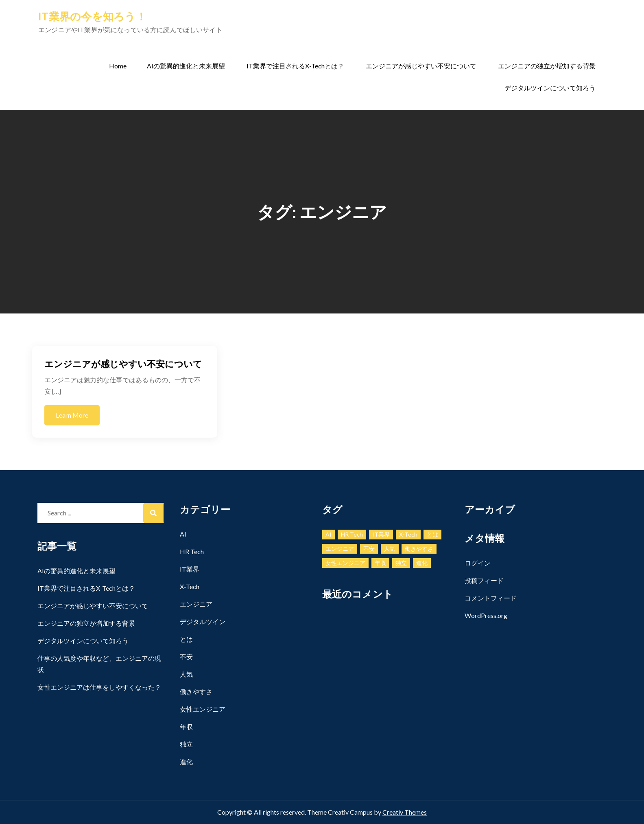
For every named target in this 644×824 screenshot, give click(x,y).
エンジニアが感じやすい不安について (421, 66)
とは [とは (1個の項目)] (432, 534)
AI (183, 534)
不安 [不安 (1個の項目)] (369, 549)
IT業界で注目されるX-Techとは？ (295, 66)
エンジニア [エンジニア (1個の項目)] (340, 549)
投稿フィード (484, 580)
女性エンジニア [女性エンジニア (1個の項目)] (345, 563)
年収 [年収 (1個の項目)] (380, 563)
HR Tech (192, 551)
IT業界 (190, 569)
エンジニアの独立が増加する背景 (547, 66)
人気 (186, 674)
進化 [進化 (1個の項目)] (422, 563)
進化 (186, 762)
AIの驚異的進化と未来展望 (186, 66)
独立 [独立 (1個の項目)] (401, 563)
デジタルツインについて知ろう (550, 88)
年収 (186, 726)
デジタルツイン (203, 621)
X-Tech (190, 586)
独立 (186, 744)
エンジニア (196, 604)
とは (186, 639)
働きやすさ (196, 691)
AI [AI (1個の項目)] (329, 534)
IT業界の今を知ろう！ (92, 16)
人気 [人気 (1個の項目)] (390, 549)
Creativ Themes (405, 812)
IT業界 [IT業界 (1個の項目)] (381, 534)
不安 (186, 656)
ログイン (478, 563)
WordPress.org (486, 615)
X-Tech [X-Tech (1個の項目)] (408, 534)
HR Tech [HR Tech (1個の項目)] (352, 534)
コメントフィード (491, 598)
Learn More (72, 415)
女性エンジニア (203, 709)
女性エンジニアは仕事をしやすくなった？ (99, 687)
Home (118, 66)
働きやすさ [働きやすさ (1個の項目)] (419, 549)
